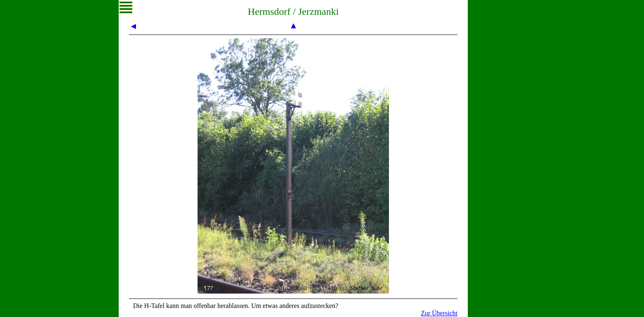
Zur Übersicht (439, 313)
